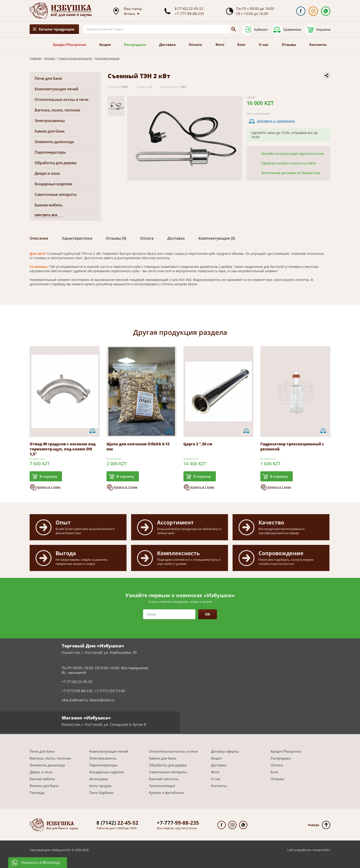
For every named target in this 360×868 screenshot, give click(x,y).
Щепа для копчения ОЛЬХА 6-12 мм (138, 446)
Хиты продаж (100, 786)
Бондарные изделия (53, 184)
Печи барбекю (101, 793)
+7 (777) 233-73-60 (110, 691)
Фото (220, 44)
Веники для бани (44, 786)
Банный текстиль (164, 779)
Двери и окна (47, 173)
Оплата (195, 44)
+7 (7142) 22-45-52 (77, 682)
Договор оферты (225, 751)
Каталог (50, 58)
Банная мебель (49, 205)
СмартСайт (321, 850)
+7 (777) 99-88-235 (77, 691)
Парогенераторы (50, 152)
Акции (105, 44)
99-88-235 (178, 823)
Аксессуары (99, 779)
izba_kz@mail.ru (75, 700)
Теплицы (37, 793)
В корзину (48, 476)
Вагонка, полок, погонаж (58, 110)
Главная (35, 58)
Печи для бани (48, 78)
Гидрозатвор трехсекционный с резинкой (292, 446)
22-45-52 (117, 823)
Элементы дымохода (54, 142)
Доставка (167, 44)
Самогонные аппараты (75, 58)
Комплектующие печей (56, 89)
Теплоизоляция (162, 786)
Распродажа (135, 44)
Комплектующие (107, 58)
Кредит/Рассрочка (69, 44)
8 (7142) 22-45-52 (189, 8)
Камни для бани (50, 131)
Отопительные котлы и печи (62, 100)
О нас (264, 44)
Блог (242, 44)
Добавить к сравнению (276, 121)
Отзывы (289, 44)
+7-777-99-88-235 (189, 14)
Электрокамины (50, 121)
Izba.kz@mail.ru (102, 700)
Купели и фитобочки (167, 793)
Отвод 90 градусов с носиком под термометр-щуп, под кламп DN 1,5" (63, 449)
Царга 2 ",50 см (198, 444)
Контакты (318, 44)
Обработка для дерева (56, 163)
